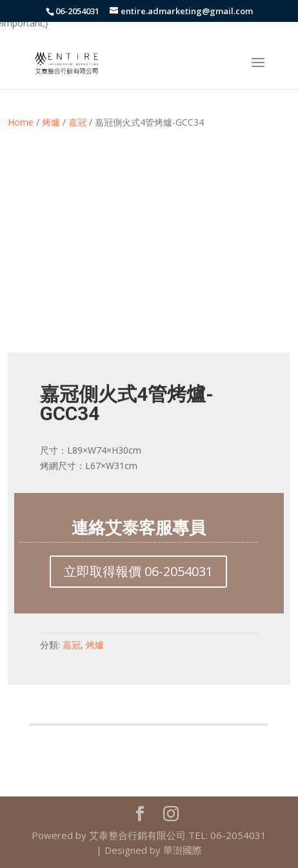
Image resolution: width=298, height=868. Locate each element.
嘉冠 (77, 122)
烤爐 (51, 122)
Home (21, 122)
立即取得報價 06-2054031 (138, 571)
